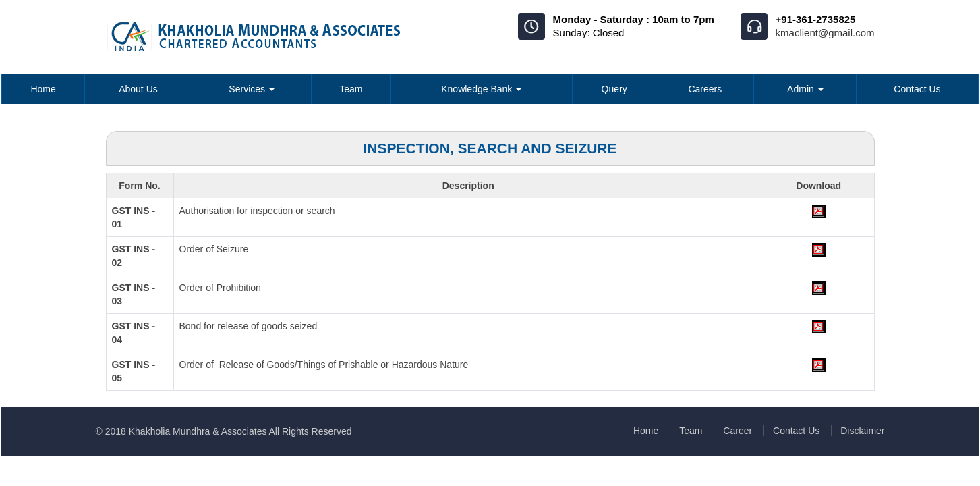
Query (614, 89)
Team (351, 89)
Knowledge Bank (481, 89)
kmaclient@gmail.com (825, 33)
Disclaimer (862, 431)
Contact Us (917, 89)
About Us (138, 89)
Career (738, 431)
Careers (705, 89)
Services (252, 89)
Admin (805, 89)
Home (43, 89)
